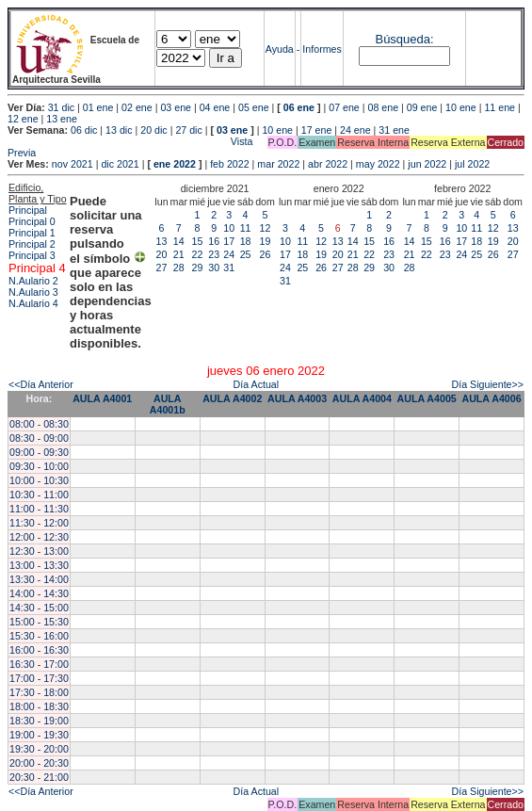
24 (229, 254)
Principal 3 (32, 255)
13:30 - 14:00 (39, 579)
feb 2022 (229, 164)
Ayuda (280, 49)
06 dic (84, 130)
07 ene (344, 107)
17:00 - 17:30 (39, 678)
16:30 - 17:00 (39, 664)
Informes (322, 49)
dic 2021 (120, 164)
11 (246, 228)
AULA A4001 (102, 398)
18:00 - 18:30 (39, 706)
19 (266, 241)
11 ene (500, 107)
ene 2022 (175, 164)
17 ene (317, 130)
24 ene (355, 130)
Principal (28, 210)
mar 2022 (278, 164)
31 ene (394, 130)
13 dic (119, 130)
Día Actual (257, 384)
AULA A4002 (232, 398)
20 (162, 254)
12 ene (23, 119)
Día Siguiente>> (488, 384)
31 (229, 268)
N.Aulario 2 (33, 281)
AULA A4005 (427, 398)
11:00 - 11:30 (39, 509)
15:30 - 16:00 (39, 636)
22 (198, 254)
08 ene (384, 107)
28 (179, 268)
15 (198, 241)
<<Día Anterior (41, 384)
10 (229, 228)
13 (162, 241)
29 (198, 268)
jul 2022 (472, 164)
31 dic (61, 107)
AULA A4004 (362, 398)
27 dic (188, 130)
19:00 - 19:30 (39, 735)
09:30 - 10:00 (39, 466)
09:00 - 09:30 (39, 452)
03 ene (176, 107)
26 (266, 254)
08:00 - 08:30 (39, 424)
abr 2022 (328, 164)
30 (214, 268)
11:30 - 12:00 (39, 523)
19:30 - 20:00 (39, 749)
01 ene (98, 107)
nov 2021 (73, 164)
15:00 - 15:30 (39, 622)
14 (179, 241)
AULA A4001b (168, 404)
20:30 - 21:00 (39, 777)
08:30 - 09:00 (39, 438)
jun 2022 (427, 164)
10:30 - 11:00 (39, 495)
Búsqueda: (404, 39)
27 (162, 268)
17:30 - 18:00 (39, 692)
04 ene (215, 107)
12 (266, 228)
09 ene (422, 107)
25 (246, 254)
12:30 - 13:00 (39, 551)
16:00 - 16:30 (39, 650)
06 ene (299, 107)
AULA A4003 (297, 398)
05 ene (254, 107)
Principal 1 (32, 233)
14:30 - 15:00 (39, 608)
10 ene (461, 107)
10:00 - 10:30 (39, 480)
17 (229, 241)
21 (179, 254)
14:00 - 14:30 (39, 593)
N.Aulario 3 (33, 292)
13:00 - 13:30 (39, 565)
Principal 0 (32, 221)
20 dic (153, 130)
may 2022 (378, 164)
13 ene (62, 119)
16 (214, 241)
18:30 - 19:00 (39, 721)
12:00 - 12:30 (39, 537)
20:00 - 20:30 (39, 763)
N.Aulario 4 (33, 303)
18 (246, 241)
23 (214, 254)
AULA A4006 (491, 398)
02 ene (137, 107)
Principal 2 (32, 244)
